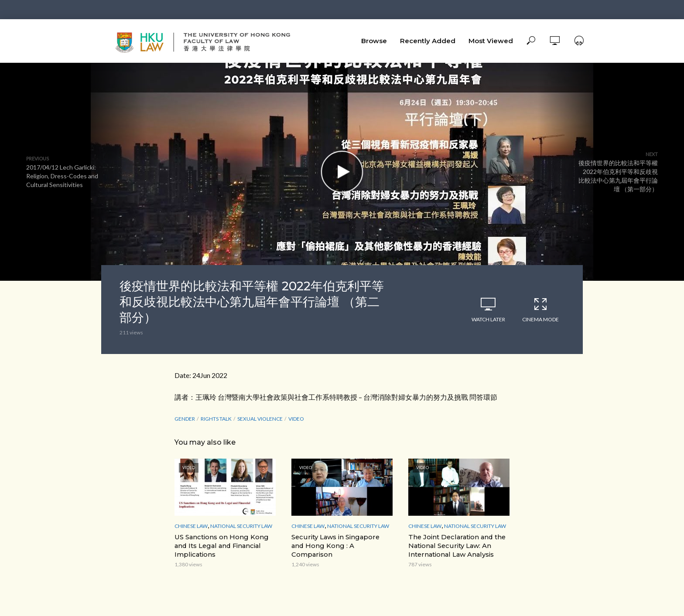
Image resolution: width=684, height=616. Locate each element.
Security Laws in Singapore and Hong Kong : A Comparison (341, 541)
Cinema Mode (540, 310)
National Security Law (241, 526)
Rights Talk (216, 419)
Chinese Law (191, 526)
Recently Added (428, 41)
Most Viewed (491, 41)
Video (296, 419)
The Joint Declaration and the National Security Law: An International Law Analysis (455, 545)
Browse (374, 41)
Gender (185, 419)
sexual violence (260, 419)
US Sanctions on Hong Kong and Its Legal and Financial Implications (219, 545)
